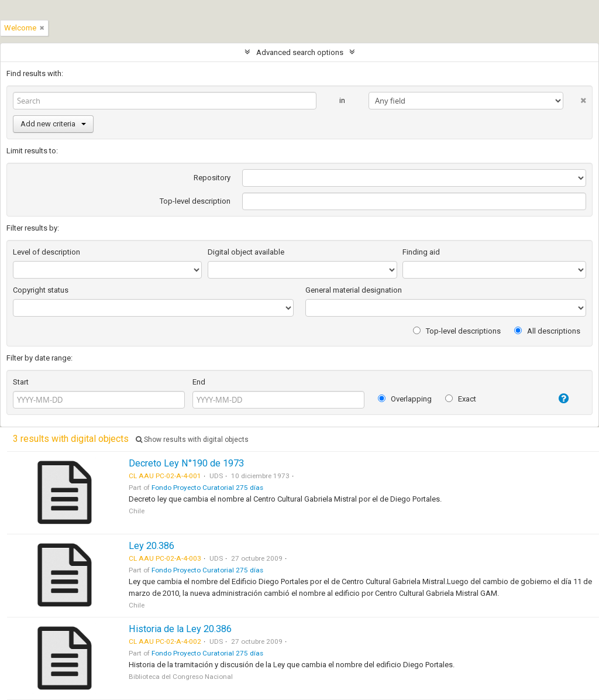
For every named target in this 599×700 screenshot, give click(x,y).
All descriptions (547, 331)
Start (21, 382)
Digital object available (246, 252)
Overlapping (405, 399)
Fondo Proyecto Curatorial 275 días (207, 488)
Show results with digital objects (192, 440)
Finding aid (421, 252)
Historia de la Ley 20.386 (180, 629)
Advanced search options (300, 52)
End (199, 382)
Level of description (47, 252)
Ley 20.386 (152, 546)
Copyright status (41, 290)
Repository (212, 178)
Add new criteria (53, 124)
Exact (461, 399)
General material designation (354, 290)
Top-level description (195, 201)
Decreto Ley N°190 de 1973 (186, 463)
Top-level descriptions (457, 331)
